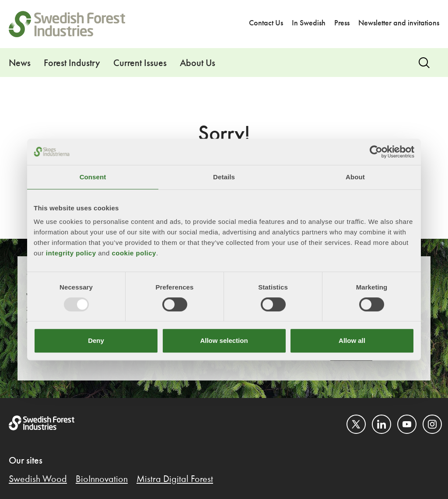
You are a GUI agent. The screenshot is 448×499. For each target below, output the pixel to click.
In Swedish (309, 23)
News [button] (20, 63)
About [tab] (355, 177)
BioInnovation (102, 479)
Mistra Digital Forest (175, 479)
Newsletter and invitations (399, 23)
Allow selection (224, 340)
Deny (96, 340)
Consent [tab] (93, 177)
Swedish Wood (38, 479)
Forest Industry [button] (72, 63)
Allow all (352, 340)
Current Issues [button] (140, 63)
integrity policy (71, 253)
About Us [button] (198, 63)
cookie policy (134, 253)
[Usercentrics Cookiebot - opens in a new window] (376, 152)
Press (342, 23)
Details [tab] (224, 177)
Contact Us (266, 23)
